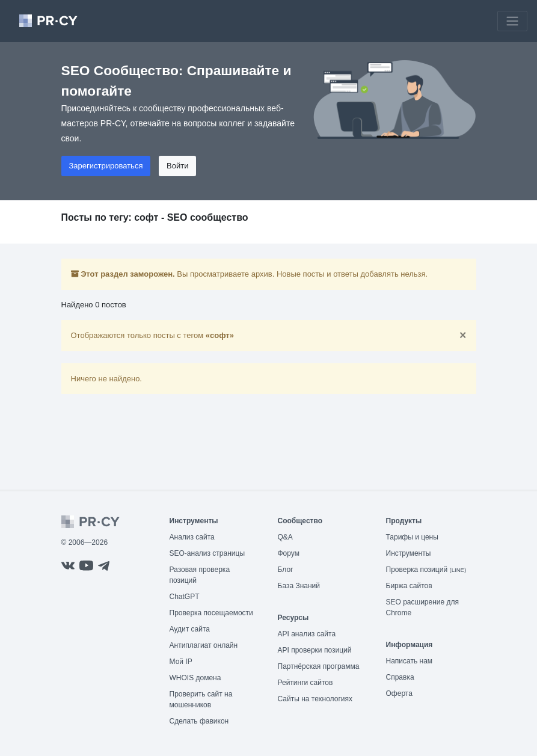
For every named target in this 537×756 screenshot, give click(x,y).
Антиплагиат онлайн (204, 645)
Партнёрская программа (319, 666)
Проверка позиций (426, 570)
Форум (289, 553)
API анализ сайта (307, 634)
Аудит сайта (190, 629)
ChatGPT (185, 597)
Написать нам (410, 661)
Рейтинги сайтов (305, 683)
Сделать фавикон (199, 721)
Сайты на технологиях (315, 699)
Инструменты (409, 553)
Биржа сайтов (409, 586)
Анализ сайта (192, 537)
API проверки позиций (315, 650)
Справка (400, 677)
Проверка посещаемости (211, 613)
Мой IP (181, 662)
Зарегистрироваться (106, 166)
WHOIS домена (195, 678)
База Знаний (299, 586)
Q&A (285, 537)
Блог (286, 570)
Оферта (399, 693)
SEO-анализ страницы (207, 553)
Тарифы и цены (412, 537)
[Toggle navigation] (512, 21)
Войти (177, 166)
